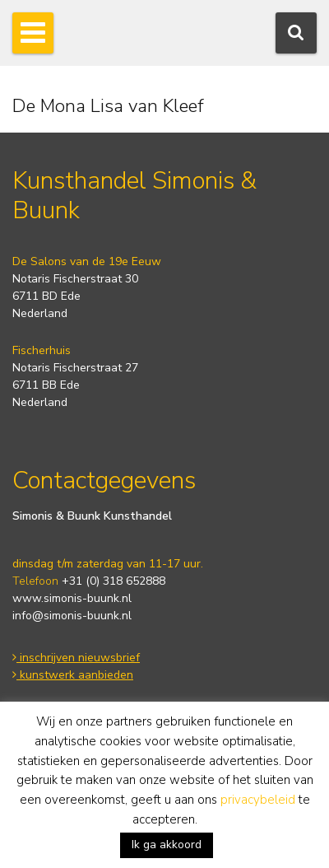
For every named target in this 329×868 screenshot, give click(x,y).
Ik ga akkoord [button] (167, 845)
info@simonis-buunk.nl (72, 616)
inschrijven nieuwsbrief (76, 658)
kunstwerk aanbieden (73, 675)
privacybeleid (258, 800)
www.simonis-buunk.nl (72, 598)
